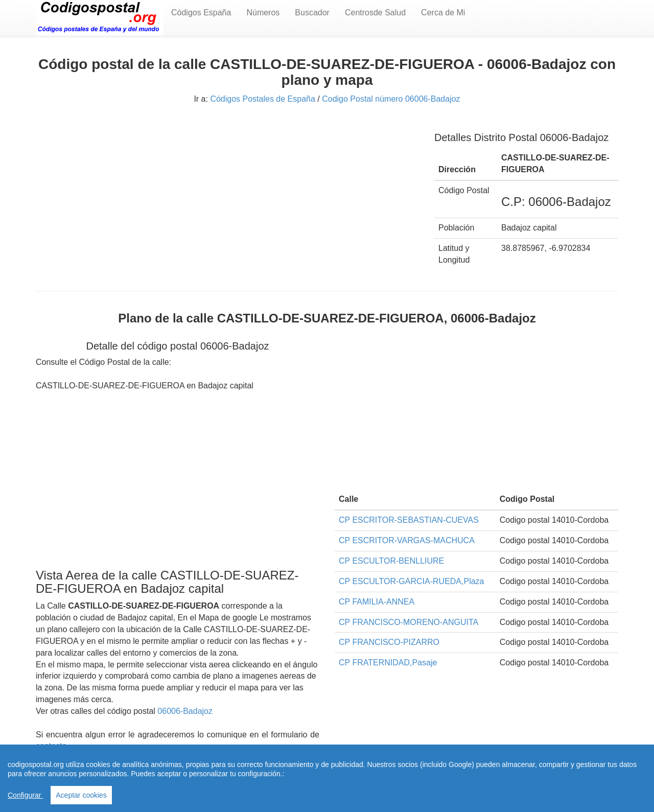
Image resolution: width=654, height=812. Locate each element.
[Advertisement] (227, 193)
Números (263, 13)
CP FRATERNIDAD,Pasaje (388, 663)
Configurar (25, 795)
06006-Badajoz (185, 711)
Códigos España (201, 13)
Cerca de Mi (443, 13)
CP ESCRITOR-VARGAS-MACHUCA (407, 540)
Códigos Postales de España (262, 99)
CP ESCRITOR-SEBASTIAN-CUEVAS (409, 520)
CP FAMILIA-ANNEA (377, 602)
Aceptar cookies (81, 795)
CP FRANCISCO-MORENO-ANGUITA (408, 622)
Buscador (312, 13)
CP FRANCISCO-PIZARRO (389, 642)
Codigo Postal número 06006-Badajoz (391, 99)
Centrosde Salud (375, 13)
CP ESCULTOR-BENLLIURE (391, 561)
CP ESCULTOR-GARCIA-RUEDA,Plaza (412, 581)
